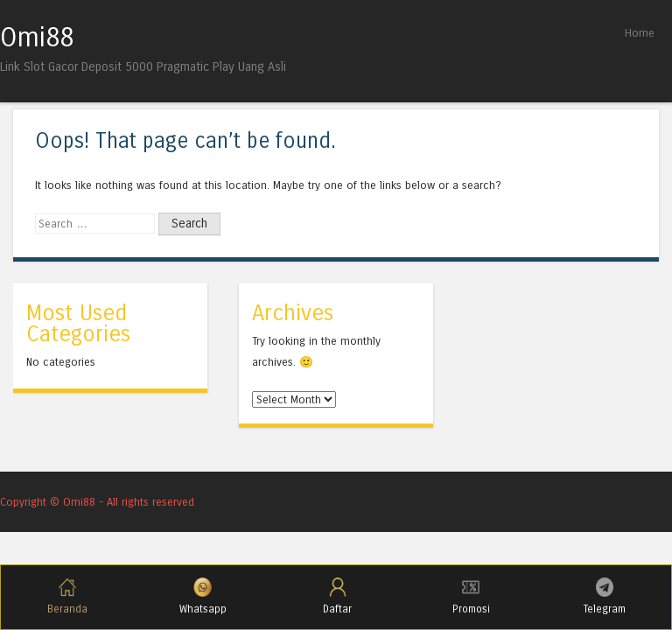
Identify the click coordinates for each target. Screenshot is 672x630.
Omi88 (37, 38)
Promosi (471, 596)
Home (640, 33)
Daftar (337, 596)
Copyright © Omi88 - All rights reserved (97, 502)
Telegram (605, 596)
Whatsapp (203, 596)
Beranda (67, 596)
